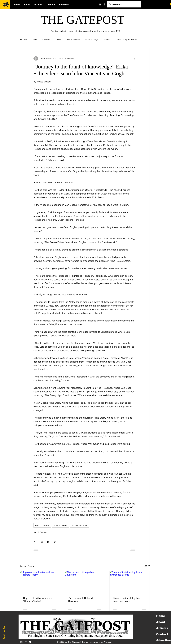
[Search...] (124, 4)
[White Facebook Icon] (26, 642)
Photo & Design (92, 40)
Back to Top (4, 632)
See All (147, 566)
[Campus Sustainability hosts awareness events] (130, 582)
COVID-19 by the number (127, 40)
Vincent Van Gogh (80, 525)
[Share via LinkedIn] (48, 542)
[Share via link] (55, 542)
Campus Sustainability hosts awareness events (127, 600)
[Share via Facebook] (35, 542)
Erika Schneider (60, 525)
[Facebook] (105, 4)
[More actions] (134, 59)
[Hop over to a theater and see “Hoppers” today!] (40, 582)
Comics (107, 40)
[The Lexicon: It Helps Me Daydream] (85, 582)
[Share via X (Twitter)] (42, 542)
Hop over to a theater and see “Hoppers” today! (38, 600)
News (35, 40)
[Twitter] (109, 4)
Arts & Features (73, 40)
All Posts (23, 40)
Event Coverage (42, 525)
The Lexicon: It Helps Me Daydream (81, 600)
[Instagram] (100, 4)
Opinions (46, 40)
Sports (58, 40)
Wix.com (108, 642)
